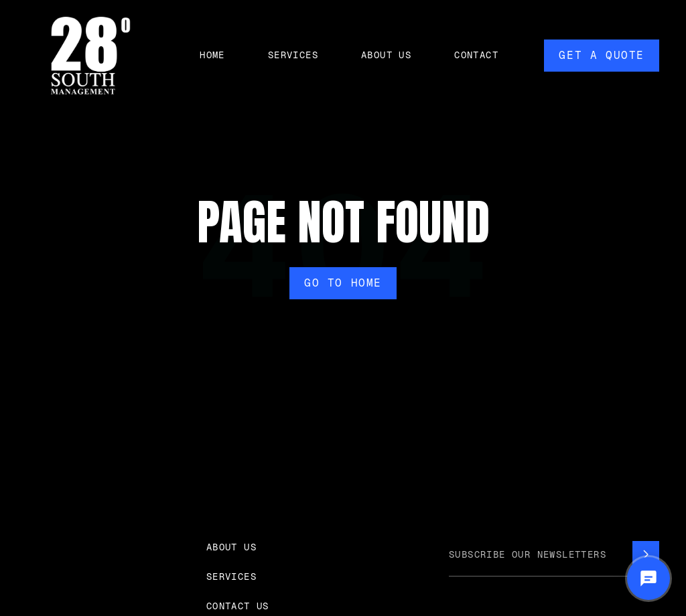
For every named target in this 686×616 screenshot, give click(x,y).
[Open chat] (648, 579)
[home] (90, 56)
